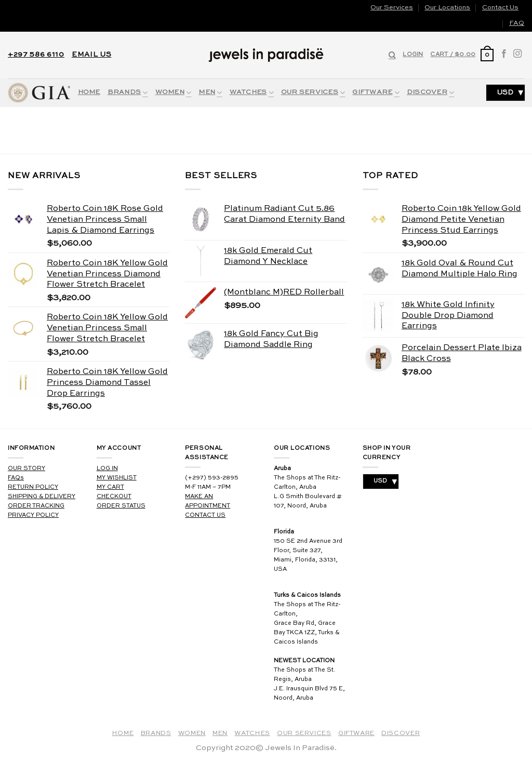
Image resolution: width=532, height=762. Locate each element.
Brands (128, 93)
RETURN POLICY (33, 487)
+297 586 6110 (36, 55)
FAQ (517, 23)
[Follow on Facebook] (504, 55)
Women (174, 93)
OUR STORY (26, 469)
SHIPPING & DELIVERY (42, 497)
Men (210, 93)
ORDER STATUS (121, 506)
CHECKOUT (114, 497)
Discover (431, 93)
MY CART (110, 487)
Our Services (392, 8)
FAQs (16, 478)
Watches (252, 93)
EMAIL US (91, 55)
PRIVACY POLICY (33, 515)
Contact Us (500, 8)
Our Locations (447, 8)
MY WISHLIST (117, 478)
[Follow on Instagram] (517, 55)
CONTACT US (205, 515)
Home (89, 92)
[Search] (392, 55)
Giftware (376, 93)
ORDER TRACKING (36, 506)
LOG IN (107, 469)
